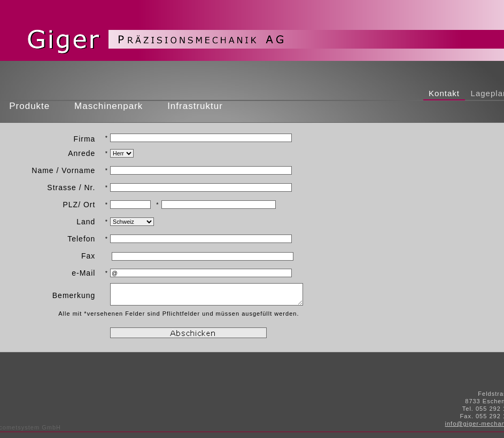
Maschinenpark (108, 106)
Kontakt (444, 93)
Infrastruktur (195, 106)
